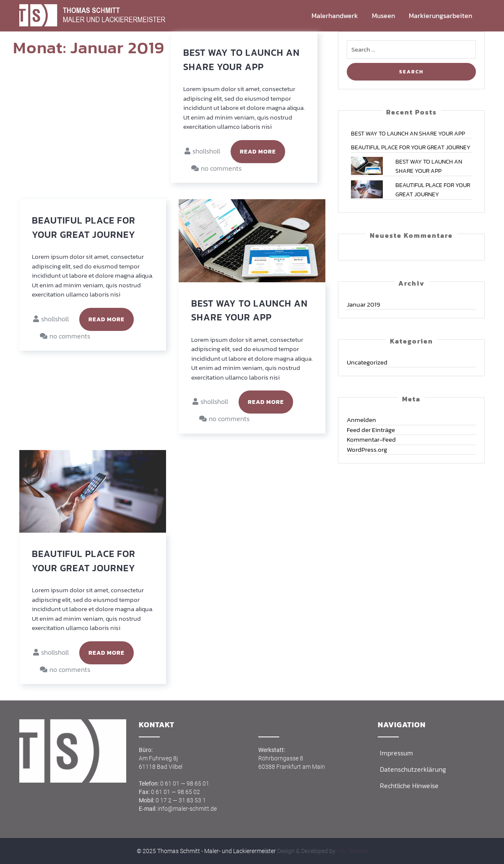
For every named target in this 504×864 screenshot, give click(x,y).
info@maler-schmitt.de (187, 809)
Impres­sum (396, 753)
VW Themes (352, 851)
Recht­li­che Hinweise (409, 786)
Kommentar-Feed (371, 439)
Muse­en (383, 16)
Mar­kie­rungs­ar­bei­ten (440, 16)
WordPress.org (367, 449)
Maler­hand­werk (335, 16)
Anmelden (361, 420)
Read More (258, 152)
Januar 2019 (364, 304)
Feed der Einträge (371, 430)
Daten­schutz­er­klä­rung (413, 769)
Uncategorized (367, 362)
